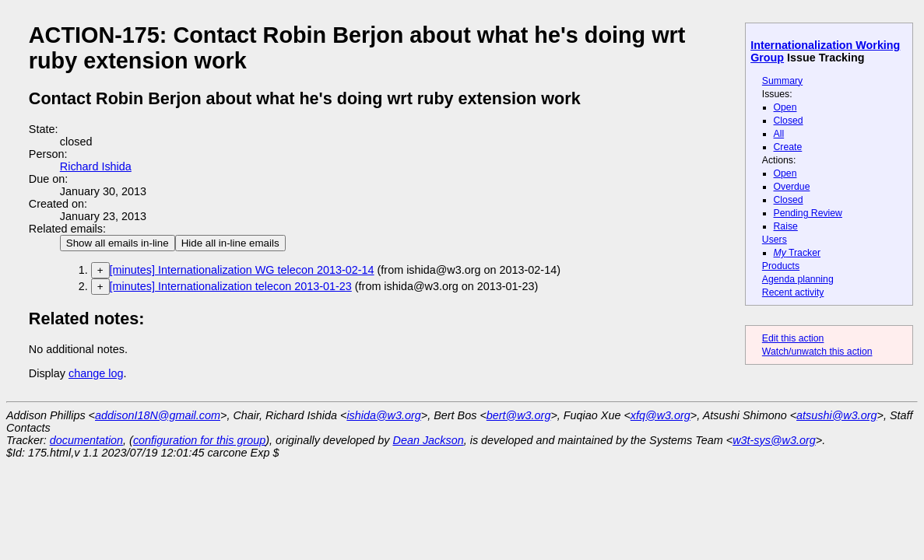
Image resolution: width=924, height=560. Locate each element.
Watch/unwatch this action (817, 352)
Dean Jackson (429, 440)
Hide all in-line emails (230, 243)
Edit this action (793, 338)
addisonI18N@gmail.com (158, 415)
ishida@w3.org (383, 415)
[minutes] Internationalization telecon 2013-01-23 (231, 286)
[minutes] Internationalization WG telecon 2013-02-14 (242, 270)
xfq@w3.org (661, 415)
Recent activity (793, 292)
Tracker (798, 253)
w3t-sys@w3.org (774, 440)
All (779, 134)
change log (96, 373)
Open (785, 107)
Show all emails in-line (118, 243)
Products (781, 266)
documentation (86, 440)
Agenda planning (798, 279)
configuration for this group (199, 440)
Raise (786, 226)
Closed (789, 121)
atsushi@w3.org (836, 415)
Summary (782, 81)
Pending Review (808, 213)
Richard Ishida (96, 166)
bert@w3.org (519, 415)
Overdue (792, 187)
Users (775, 240)
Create (788, 147)
